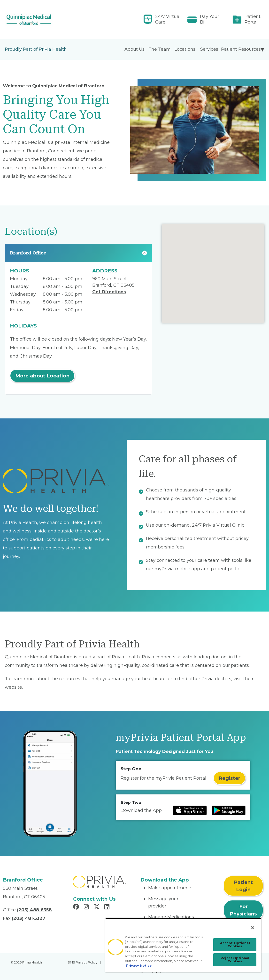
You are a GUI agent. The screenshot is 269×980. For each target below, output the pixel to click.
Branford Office (28, 253)
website (13, 687)
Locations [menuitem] (185, 49)
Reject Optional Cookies (235, 960)
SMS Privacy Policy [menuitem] (83, 962)
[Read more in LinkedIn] (108, 907)
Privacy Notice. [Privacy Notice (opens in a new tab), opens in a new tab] (139, 965)
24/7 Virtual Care (168, 19)
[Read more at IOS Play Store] (190, 810)
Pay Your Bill (210, 19)
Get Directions (109, 292)
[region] (183, 945)
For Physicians (243, 910)
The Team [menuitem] (160, 49)
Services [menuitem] (209, 49)
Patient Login (243, 886)
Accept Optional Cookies (235, 944)
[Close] (253, 928)
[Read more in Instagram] (87, 907)
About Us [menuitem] (134, 49)
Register (229, 778)
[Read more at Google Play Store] (229, 810)
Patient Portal (253, 19)
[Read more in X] (97, 907)
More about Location (42, 376)
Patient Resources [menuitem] (241, 49)
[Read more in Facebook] (77, 907)
